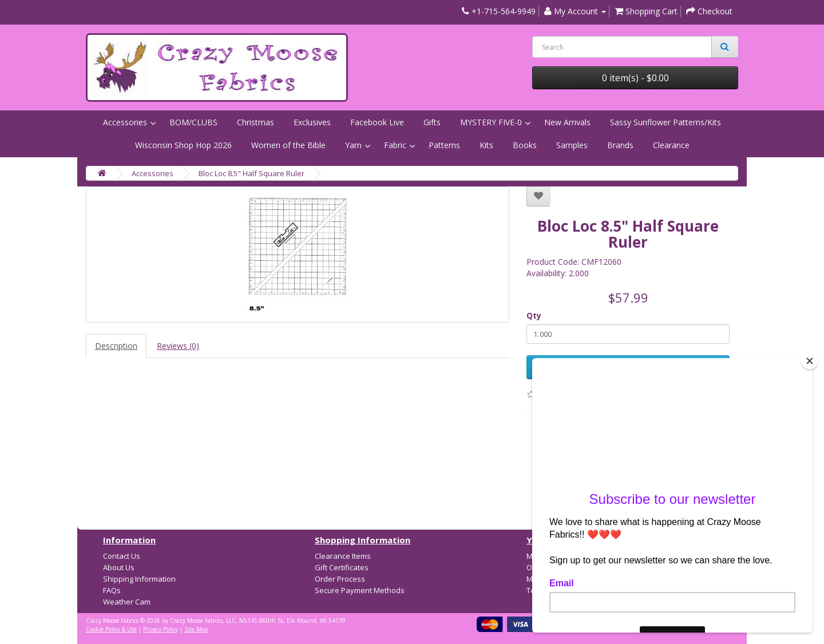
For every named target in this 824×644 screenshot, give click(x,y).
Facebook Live (377, 122)
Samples (572, 145)
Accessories (125, 122)
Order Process (340, 579)
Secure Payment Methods (360, 590)
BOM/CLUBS (193, 122)
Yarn (353, 145)
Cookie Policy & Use (111, 629)
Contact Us (122, 556)
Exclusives (312, 122)
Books (525, 145)
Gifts (432, 122)
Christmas (255, 122)
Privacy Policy (161, 629)
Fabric (395, 145)
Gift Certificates (342, 567)
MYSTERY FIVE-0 (491, 122)
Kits (486, 145)
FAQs (112, 590)
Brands (620, 145)
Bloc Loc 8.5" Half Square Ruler (251, 173)
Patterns (444, 145)
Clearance (671, 145)
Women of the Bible (288, 145)
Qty (534, 315)
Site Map (196, 629)
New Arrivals (567, 122)
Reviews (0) (178, 346)
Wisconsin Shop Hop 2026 (183, 145)
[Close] (810, 361)
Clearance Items (343, 556)
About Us (119, 567)
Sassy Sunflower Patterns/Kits (665, 122)
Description (116, 346)
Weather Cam (127, 602)
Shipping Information (139, 579)
